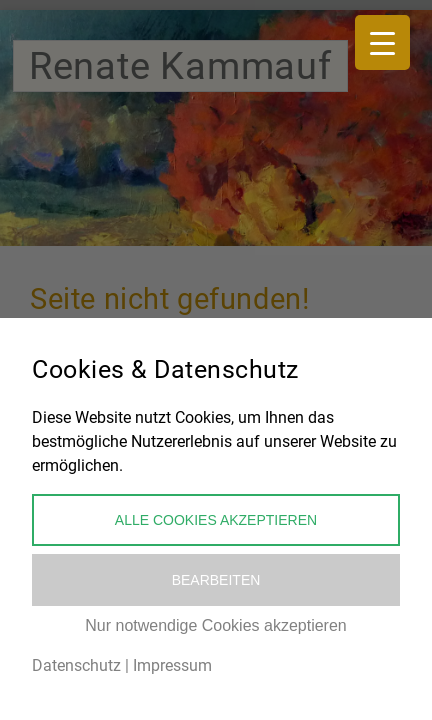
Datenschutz (76, 665)
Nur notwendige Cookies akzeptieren (215, 625)
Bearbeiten (216, 580)
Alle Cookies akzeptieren (216, 520)
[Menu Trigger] (382, 42)
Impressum (172, 665)
